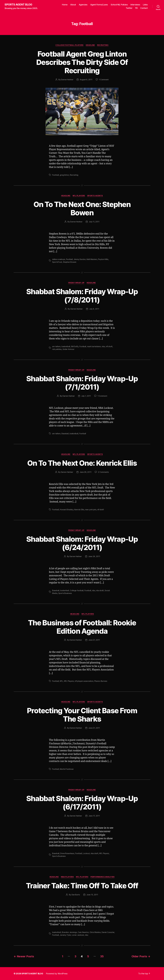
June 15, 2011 (92, 895)
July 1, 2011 (86, 396)
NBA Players (67, 877)
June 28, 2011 (86, 472)
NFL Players (79, 196)
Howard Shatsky (67, 510)
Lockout (86, 853)
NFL (61, 681)
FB (136, 8)
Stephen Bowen (70, 262)
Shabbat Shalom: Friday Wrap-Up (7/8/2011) (82, 296)
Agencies (83, 5)
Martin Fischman (67, 769)
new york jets (91, 510)
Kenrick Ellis (79, 510)
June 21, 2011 (94, 640)
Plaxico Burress (101, 681)
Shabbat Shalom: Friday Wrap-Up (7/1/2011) (82, 383)
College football (77, 590)
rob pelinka (57, 349)
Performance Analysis (102, 877)
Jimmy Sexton (80, 259)
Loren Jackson (78, 935)
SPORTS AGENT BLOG (18, 5)
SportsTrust (57, 262)
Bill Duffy (75, 346)
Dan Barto (76, 895)
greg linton (64, 175)
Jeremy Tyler (65, 935)
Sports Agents (95, 196)
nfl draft (109, 346)
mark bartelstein (94, 346)
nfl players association (84, 681)
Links (145, 5)
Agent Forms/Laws (99, 5)
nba (103, 346)
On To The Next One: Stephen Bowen (82, 208)
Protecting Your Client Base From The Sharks (82, 715)
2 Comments (103, 472)
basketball (66, 346)
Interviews (135, 5)
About (73, 5)
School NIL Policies (119, 5)
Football (56, 175)
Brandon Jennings (69, 932)
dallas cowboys (59, 259)
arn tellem (56, 346)
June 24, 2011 (94, 556)
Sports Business (65, 593)
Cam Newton (83, 932)
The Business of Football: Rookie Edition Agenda (82, 627)
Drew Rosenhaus (67, 853)
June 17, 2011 (94, 816)
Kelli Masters (92, 259)
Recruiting (103, 45)
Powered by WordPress (57, 974)
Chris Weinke (95, 932)
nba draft (100, 590)
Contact (144, 8)
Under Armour (68, 349)
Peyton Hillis (103, 259)
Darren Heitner (67, 80)
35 (102, 956)
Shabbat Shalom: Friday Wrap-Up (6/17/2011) (82, 803)
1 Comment (104, 80)
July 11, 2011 (94, 222)
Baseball (65, 434)
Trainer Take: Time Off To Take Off (82, 886)
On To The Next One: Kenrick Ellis (82, 463)
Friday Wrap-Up (76, 283)
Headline (90, 45)
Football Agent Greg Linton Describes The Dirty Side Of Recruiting (82, 62)
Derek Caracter (108, 932)
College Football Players (69, 45)
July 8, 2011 (94, 309)
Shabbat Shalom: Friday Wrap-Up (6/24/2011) (82, 543)
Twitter (129, 8)
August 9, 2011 (86, 80)
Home (65, 5)
